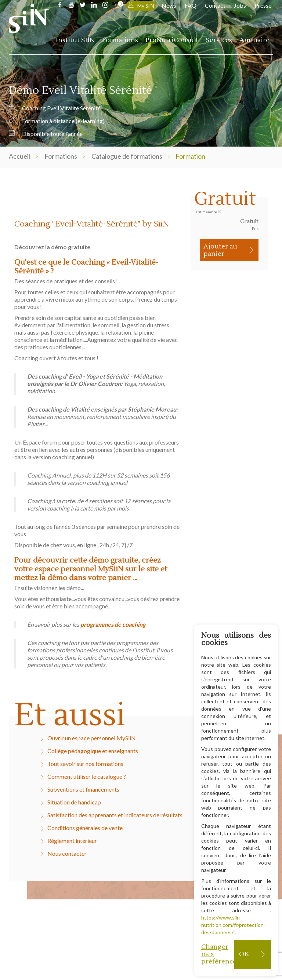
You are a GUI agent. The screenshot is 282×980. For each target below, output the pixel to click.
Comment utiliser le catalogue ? (87, 776)
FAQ (191, 5)
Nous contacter (67, 853)
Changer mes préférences (218, 954)
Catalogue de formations (127, 156)
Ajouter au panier (220, 250)
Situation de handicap (74, 802)
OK (244, 954)
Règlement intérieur (72, 841)
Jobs (240, 5)
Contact (215, 5)
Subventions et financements (83, 789)
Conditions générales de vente (85, 828)
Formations (120, 40)
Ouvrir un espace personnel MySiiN (92, 738)
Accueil (19, 156)
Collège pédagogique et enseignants (93, 751)
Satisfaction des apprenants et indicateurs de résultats (115, 815)
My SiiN (141, 5)
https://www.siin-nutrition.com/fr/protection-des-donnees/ (233, 925)
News (169, 5)
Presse (263, 5)
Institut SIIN (75, 40)
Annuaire (254, 40)
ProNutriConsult (172, 40)
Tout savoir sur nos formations (85, 764)
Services (219, 40)
